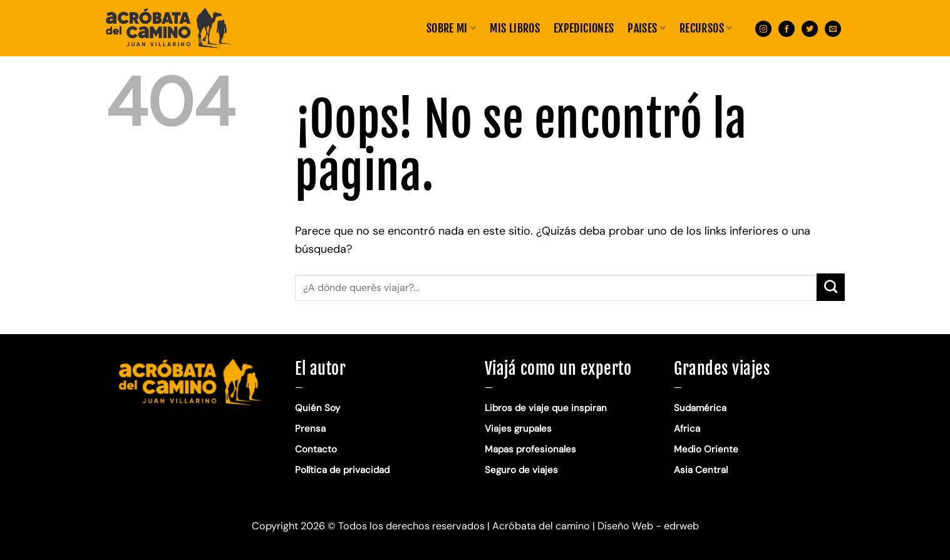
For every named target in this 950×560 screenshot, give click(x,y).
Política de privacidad (343, 470)
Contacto (316, 449)
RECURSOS (706, 28)
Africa (687, 429)
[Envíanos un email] (833, 28)
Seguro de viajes (521, 470)
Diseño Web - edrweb (648, 526)
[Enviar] (830, 287)
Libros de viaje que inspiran (546, 408)
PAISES (647, 28)
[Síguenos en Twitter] (810, 28)
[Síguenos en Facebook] (787, 28)
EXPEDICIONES (584, 28)
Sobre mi (451, 28)
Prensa (310, 429)
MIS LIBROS (515, 28)
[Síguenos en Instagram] (763, 28)
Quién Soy (318, 408)
